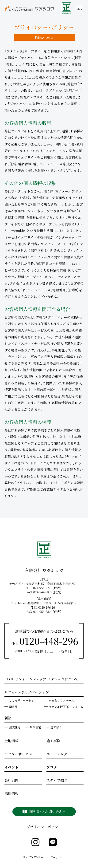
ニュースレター (59, 754)
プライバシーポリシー (44, 827)
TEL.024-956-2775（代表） (46, 588)
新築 (8, 718)
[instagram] (35, 842)
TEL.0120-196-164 (46, 607)
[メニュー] (80, 8)
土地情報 (11, 741)
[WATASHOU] (66, 8)
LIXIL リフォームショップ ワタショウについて (42, 679)
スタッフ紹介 (57, 781)
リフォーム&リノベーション (27, 693)
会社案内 (11, 781)
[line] (53, 842)
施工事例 (54, 741)
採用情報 (11, 794)
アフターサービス (18, 754)
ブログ (52, 768)
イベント (11, 768)
